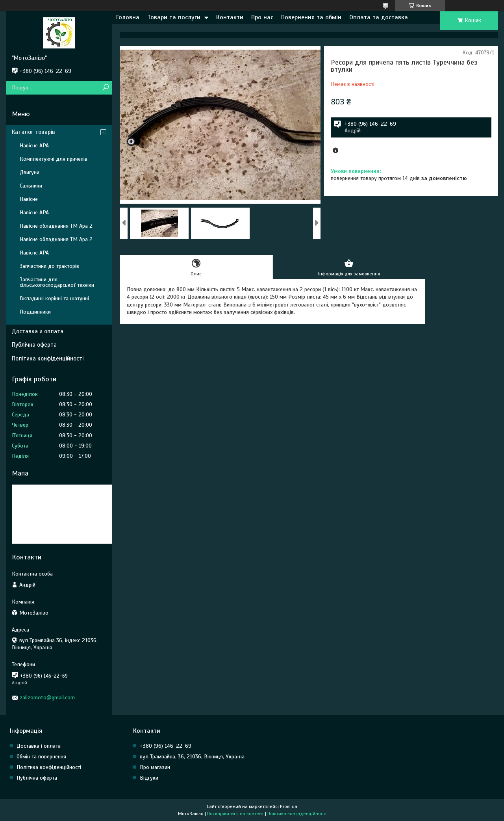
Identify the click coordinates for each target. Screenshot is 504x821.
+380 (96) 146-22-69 (166, 746)
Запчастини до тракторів (49, 266)
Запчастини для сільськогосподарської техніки (57, 282)
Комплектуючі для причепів (54, 159)
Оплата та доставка (379, 17)
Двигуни (30, 172)
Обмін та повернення (41, 757)
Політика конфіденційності (48, 358)
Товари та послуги (174, 17)
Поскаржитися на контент (235, 814)
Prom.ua (289, 806)
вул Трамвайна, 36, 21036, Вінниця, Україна (192, 757)
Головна (128, 17)
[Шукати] (105, 88)
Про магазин (155, 767)
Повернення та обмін (311, 17)
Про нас (262, 17)
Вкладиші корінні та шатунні (54, 298)
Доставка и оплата (38, 331)
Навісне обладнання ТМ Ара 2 (56, 226)
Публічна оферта (34, 345)
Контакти (230, 17)
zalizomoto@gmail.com (47, 697)
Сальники (31, 186)
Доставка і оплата (39, 746)
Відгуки (149, 778)
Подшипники (35, 312)
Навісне (29, 199)
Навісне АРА (34, 146)
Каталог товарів (33, 132)
